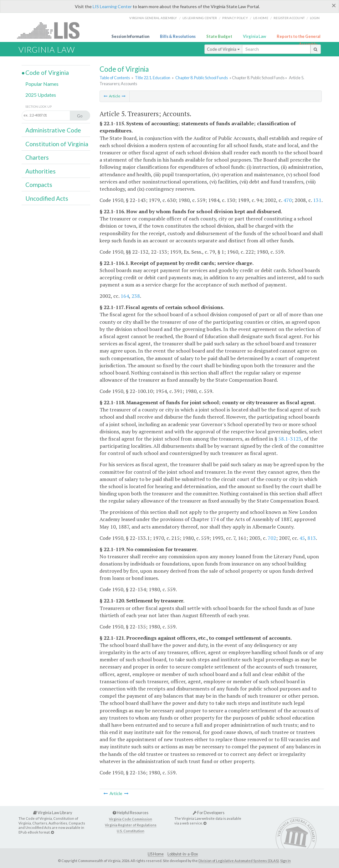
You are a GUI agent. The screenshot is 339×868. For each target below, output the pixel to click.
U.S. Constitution (131, 831)
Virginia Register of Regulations (131, 825)
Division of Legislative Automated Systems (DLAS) (239, 861)
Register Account (289, 18)
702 (272, 538)
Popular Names (42, 84)
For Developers (209, 813)
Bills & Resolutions (178, 36)
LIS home (261, 18)
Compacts (39, 185)
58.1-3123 (290, 439)
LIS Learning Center (112, 6)
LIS (52, 30)
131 (317, 200)
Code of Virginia (223, 49)
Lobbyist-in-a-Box (183, 854)
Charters (37, 157)
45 (302, 538)
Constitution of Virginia (57, 144)
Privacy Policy (235, 18)
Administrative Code (53, 130)
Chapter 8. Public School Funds (202, 78)
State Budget (219, 36)
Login (315, 18)
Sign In (285, 861)
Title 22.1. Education (153, 78)
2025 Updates (41, 95)
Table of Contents (115, 78)
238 (136, 296)
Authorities (41, 171)
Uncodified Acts (47, 198)
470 (288, 200)
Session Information (130, 36)
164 (125, 296)
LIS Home (156, 854)
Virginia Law (254, 36)
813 (312, 538)
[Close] (334, 5)
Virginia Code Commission (131, 819)
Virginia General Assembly (153, 18)
